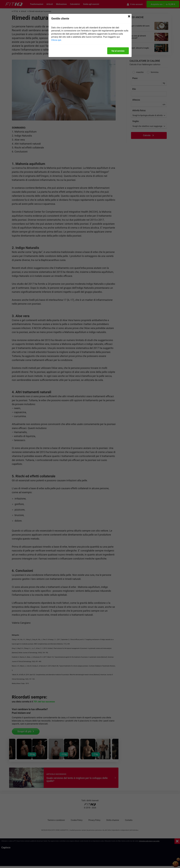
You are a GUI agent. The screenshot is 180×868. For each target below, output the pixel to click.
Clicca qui (56, 40)
